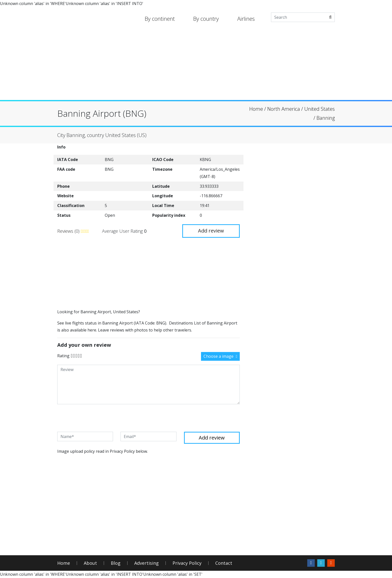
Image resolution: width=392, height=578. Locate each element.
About (90, 563)
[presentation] (95, 418)
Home (64, 563)
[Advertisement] (196, 65)
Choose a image (220, 356)
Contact (224, 563)
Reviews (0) (69, 231)
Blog (116, 563)
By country (206, 18)
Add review (211, 231)
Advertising (146, 563)
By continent (160, 18)
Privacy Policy (187, 563)
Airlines (246, 18)
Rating (63, 356)
